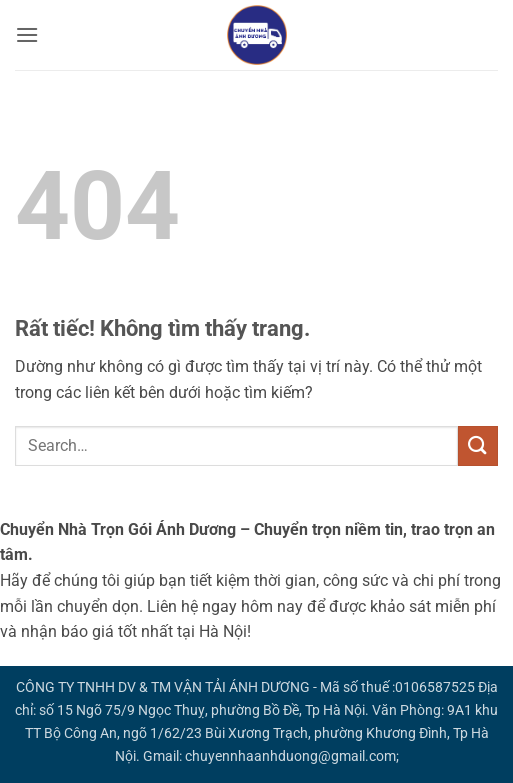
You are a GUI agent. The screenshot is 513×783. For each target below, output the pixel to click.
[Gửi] (478, 445)
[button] (27, 34)
